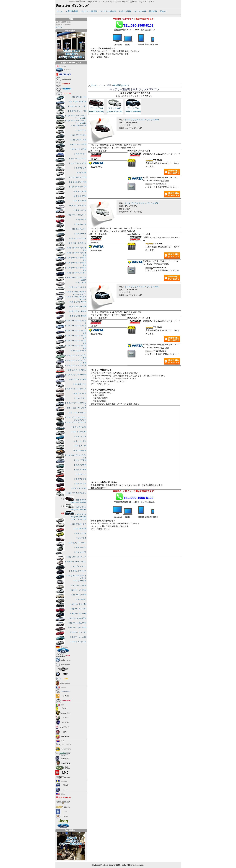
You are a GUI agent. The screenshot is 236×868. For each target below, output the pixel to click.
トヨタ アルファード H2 (77, 111)
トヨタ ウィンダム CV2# (77, 623)
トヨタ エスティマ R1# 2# (76, 370)
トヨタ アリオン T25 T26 (77, 102)
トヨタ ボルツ (81, 599)
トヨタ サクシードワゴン (77, 543)
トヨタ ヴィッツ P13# (78, 590)
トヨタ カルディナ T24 (78, 187)
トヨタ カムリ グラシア (77, 205)
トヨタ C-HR (82, 173)
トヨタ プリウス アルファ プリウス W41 (142, 203)
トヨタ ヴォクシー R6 (78, 604)
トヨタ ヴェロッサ (79, 581)
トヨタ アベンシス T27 (78, 158)
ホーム (60, 11)
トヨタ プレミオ (80, 479)
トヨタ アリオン (80, 154)
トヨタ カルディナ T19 (78, 177)
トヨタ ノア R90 (80, 470)
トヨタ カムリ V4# (79, 196)
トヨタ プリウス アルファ (77, 493)
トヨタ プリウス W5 (79, 488)
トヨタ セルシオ (80, 224)
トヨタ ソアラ (81, 538)
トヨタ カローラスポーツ (77, 243)
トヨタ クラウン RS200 (77, 306)
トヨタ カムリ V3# (79, 191)
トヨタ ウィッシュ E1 (78, 632)
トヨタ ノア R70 (80, 460)
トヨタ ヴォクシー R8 (78, 613)
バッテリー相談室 (89, 11)
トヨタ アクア (81, 130)
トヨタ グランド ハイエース (76, 389)
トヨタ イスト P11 (79, 441)
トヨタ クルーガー (79, 450)
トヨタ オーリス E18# (78, 149)
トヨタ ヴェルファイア (78, 571)
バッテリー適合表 (108, 11)
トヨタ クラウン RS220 (77, 316)
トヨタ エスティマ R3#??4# (76, 375)
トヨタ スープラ (80, 547)
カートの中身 (140, 11)
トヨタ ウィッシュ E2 (78, 637)
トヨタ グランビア (79, 393)
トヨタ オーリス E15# (78, 144)
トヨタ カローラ (80, 234)
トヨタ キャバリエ (79, 210)
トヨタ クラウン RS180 (77, 302)
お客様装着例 (72, 11)
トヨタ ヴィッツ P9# (78, 595)
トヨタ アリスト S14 (78, 135)
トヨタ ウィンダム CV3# (77, 628)
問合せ (163, 11)
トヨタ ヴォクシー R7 (78, 609)
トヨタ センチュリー (78, 229)
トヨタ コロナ (81, 282)
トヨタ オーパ (81, 474)
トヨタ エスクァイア (78, 351)
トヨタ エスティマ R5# (77, 379)
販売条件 (153, 11)
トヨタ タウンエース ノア (77, 557)
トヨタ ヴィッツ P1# (78, 585)
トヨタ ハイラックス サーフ (76, 422)
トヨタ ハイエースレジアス (76, 408)
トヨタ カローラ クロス (77, 238)
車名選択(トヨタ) (121, 85)
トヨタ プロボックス (78, 524)
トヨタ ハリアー (80, 398)
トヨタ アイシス (80, 436)
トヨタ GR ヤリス (80, 384)
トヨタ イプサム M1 (79, 427)
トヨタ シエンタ (80, 533)
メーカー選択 (105, 85)
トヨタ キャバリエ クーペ (77, 215)
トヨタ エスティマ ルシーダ (76, 365)
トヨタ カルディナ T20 (78, 182)
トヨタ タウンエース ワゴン (76, 562)
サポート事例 (125, 11)
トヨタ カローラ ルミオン (77, 273)
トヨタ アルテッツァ (78, 126)
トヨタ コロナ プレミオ (77, 287)
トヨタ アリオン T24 (78, 97)
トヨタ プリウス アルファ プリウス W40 (142, 120)
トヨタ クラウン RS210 (77, 311)
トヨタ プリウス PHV (78, 519)
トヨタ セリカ (81, 220)
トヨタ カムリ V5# (79, 201)
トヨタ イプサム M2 (79, 432)
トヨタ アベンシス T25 (78, 163)
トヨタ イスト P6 (80, 446)
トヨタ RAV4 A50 (80, 529)
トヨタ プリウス (80, 484)
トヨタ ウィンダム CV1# (77, 618)
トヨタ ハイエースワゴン (77, 413)
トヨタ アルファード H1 (77, 106)
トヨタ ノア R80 (80, 465)
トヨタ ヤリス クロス (78, 642)
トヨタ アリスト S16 (78, 140)
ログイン (59, 27)
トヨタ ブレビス (80, 168)
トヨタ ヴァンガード (78, 566)
